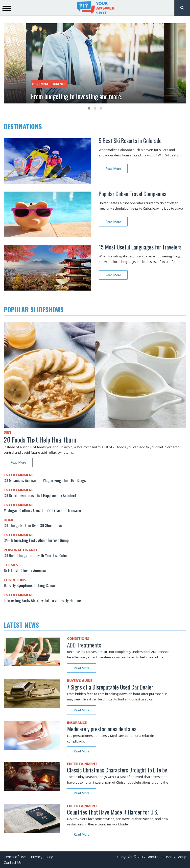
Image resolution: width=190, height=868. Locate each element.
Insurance (77, 723)
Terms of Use (15, 857)
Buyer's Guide (80, 681)
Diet (8, 432)
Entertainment (19, 475)
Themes (11, 565)
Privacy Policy (42, 857)
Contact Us (13, 862)
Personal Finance (49, 84)
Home (9, 520)
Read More (113, 169)
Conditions (15, 580)
